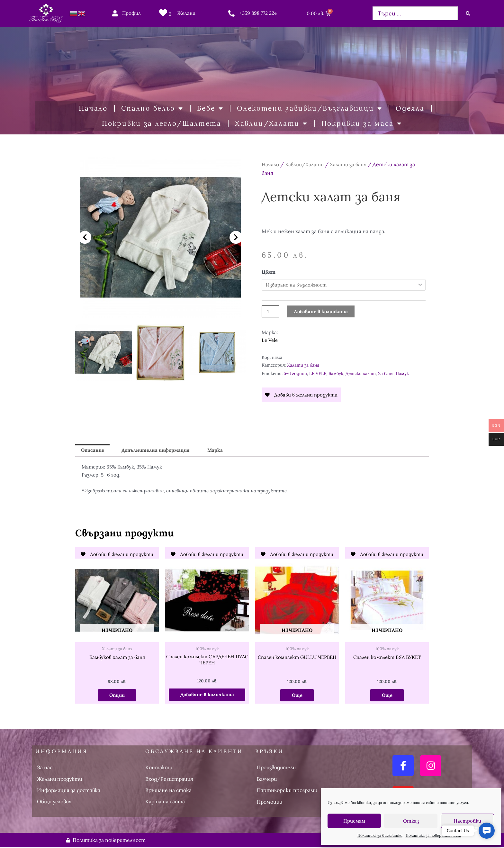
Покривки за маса (362, 124)
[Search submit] (468, 14)
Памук (402, 373)
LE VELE (318, 373)
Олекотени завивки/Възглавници (310, 109)
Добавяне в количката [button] (207, 695)
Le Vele (270, 340)
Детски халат (361, 373)
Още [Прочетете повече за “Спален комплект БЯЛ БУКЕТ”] (387, 695)
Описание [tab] (93, 450)
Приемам (354, 821)
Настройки (467, 821)
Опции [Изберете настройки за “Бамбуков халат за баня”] (117, 695)
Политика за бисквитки (380, 835)
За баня (386, 373)
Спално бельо (152, 109)
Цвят (269, 272)
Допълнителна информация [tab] (157, 450)
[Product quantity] (270, 311)
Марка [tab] (217, 450)
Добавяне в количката (321, 311)
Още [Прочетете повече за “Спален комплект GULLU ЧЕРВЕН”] (297, 695)
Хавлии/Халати (271, 124)
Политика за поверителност (433, 835)
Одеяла (410, 108)
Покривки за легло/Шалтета (162, 123)
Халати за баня (350, 164)
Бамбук (336, 373)
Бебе (210, 109)
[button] (85, 237)
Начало (93, 108)
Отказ (411, 821)
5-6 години (295, 373)
